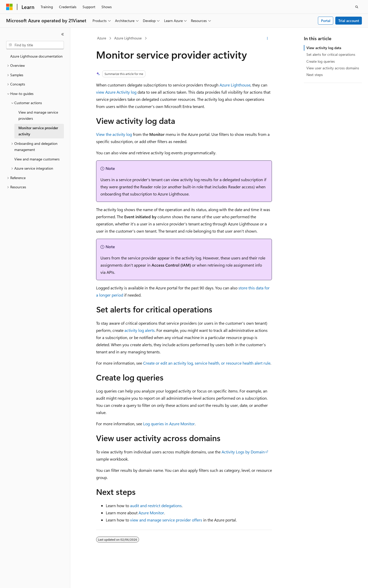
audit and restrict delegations (156, 505)
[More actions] (267, 38)
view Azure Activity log (116, 92)
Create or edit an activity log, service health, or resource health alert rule (207, 363)
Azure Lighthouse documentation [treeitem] (36, 56)
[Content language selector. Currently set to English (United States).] (30, 580)
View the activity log (114, 134)
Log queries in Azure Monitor (169, 424)
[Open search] (357, 7)
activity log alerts (140, 330)
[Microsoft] (9, 7)
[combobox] (35, 45)
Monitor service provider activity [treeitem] (38, 131)
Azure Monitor (151, 513)
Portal (326, 21)
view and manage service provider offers (166, 520)
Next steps (315, 75)
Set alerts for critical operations (331, 54)
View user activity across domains (333, 68)
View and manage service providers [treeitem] (38, 115)
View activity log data (324, 48)
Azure (102, 38)
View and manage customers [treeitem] (37, 159)
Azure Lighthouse (128, 38)
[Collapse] (63, 34)
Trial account (349, 21)
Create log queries (321, 61)
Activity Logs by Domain (243, 452)
